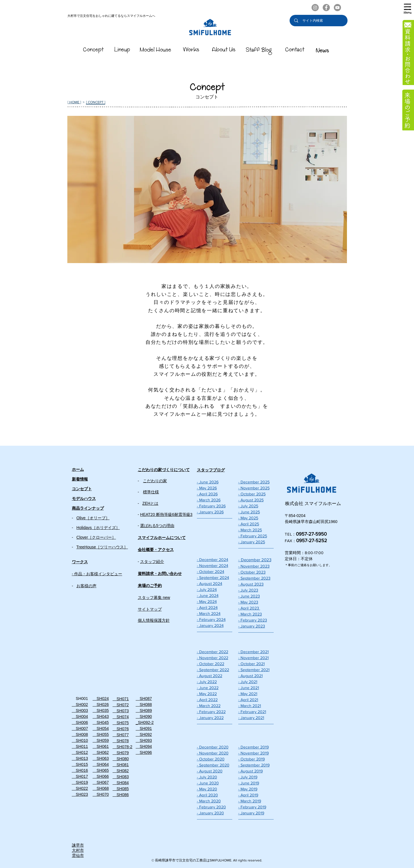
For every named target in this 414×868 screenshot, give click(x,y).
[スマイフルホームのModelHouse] (155, 51)
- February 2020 (211, 807)
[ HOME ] (74, 102)
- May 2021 (248, 694)
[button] (408, 9)
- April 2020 (207, 795)
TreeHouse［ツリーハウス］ (102, 547)
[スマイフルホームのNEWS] (322, 51)
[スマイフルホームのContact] (295, 51)
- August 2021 (251, 676)
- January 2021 (251, 718)
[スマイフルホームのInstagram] (315, 8)
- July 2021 (248, 682)
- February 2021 (252, 712)
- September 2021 (254, 670)
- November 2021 (254, 658)
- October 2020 (211, 759)
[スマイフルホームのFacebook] (326, 8)
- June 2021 (249, 688)
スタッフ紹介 (152, 562)
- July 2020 (207, 777)
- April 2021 (248, 700)
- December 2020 (213, 747)
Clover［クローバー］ (96, 537)
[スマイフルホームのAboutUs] (224, 51)
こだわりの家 (155, 481)
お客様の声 (86, 586)
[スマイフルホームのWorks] (191, 51)
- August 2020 (210, 771)
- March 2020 (209, 801)
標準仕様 (151, 492)
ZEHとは (150, 503)
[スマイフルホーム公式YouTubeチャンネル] (337, 8)
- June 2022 (208, 688)
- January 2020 (210, 813)
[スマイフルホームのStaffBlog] (259, 51)
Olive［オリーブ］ (93, 518)
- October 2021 (252, 664)
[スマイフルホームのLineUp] (122, 51)
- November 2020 (213, 753)
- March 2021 (250, 706)
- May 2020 (207, 789)
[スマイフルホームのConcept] (93, 51)
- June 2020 (208, 783)
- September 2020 (213, 765)
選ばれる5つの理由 (157, 526)
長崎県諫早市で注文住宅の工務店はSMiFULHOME (193, 860)
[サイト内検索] (319, 21)
